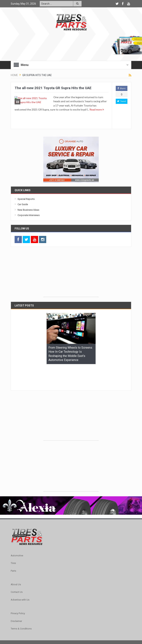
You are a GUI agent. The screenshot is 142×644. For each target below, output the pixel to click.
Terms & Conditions (21, 606)
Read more (80, 114)
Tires (13, 540)
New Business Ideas (28, 210)
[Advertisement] (71, 274)
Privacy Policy (18, 591)
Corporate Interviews (29, 215)
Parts (13, 548)
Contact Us (17, 569)
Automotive (17, 533)
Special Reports (26, 199)
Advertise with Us (20, 577)
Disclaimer (16, 598)
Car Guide (23, 204)
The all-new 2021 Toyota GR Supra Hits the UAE (53, 88)
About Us (16, 562)
